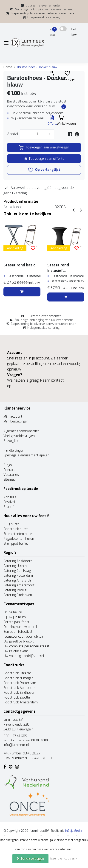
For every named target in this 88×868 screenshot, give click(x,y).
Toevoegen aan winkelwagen (44, 148)
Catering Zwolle (15, 590)
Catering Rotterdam (18, 576)
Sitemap (10, 480)
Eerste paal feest (16, 622)
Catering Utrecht (16, 566)
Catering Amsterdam (19, 580)
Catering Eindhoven (18, 595)
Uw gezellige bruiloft (19, 641)
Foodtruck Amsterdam (21, 702)
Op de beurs (13, 612)
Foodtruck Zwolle (17, 698)
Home (8, 67)
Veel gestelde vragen (19, 436)
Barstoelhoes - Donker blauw (37, 67)
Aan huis (10, 497)
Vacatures (11, 475)
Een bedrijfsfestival (18, 632)
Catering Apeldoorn (18, 561)
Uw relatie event (16, 651)
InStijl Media (73, 831)
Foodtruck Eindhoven (19, 693)
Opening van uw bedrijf (20, 627)
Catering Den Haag (17, 571)
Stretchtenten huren (18, 534)
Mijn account (13, 417)
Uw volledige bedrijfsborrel (24, 656)
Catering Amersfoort (19, 585)
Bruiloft (9, 507)
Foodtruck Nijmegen (18, 678)
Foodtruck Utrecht (17, 673)
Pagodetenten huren (19, 539)
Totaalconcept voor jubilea (23, 637)
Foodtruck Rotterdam (20, 683)
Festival (9, 502)
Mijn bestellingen (16, 421)
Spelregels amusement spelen (26, 455)
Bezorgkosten (14, 441)
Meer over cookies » (64, 859)
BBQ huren (11, 524)
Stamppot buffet (16, 544)
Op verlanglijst (44, 170)
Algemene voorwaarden (21, 431)
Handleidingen (14, 451)
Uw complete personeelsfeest (26, 646)
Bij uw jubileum (15, 617)
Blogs (8, 465)
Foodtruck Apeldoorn (20, 688)
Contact (9, 470)
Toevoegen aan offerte (44, 159)
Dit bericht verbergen (30, 859)
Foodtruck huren (16, 529)
